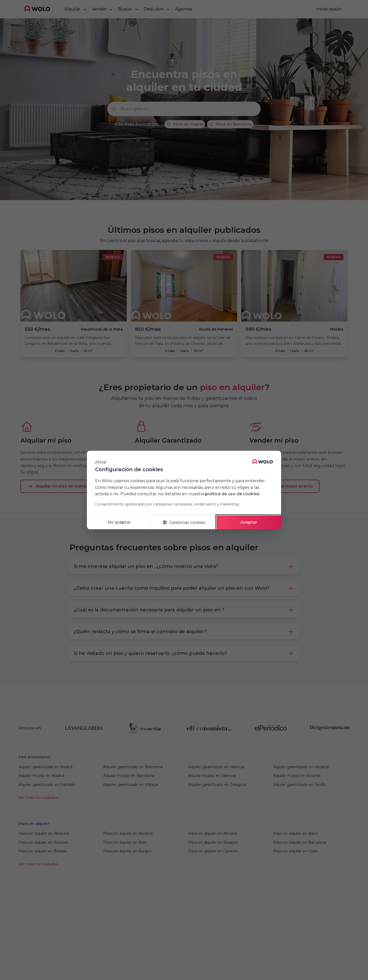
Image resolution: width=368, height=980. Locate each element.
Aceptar (249, 522)
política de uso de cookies (232, 494)
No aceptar (119, 522)
